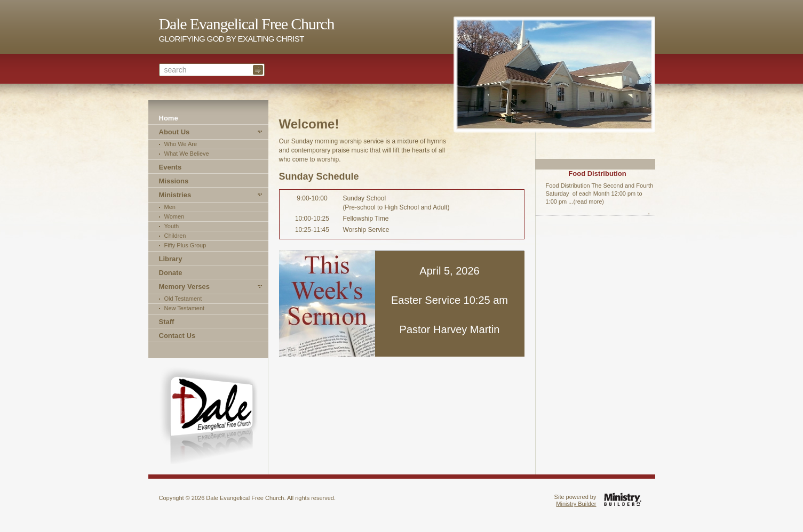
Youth (172, 226)
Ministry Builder (576, 504)
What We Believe (187, 154)
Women (174, 216)
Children (175, 236)
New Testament (185, 308)
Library (171, 259)
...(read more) (586, 201)
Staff (167, 322)
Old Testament (183, 299)
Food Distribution (597, 174)
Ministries (175, 195)
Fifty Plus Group (185, 245)
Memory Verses (184, 287)
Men (170, 207)
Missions (174, 181)
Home (169, 118)
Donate (171, 273)
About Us (174, 132)
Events (170, 167)
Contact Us (177, 336)
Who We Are (181, 144)
